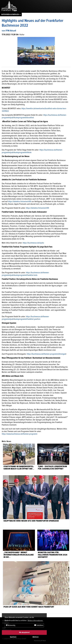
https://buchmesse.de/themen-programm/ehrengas (46, 354)
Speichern (13, 637)
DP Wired (43, 641)
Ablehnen (36, 637)
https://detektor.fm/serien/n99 (20, 201)
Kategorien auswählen (10, 14)
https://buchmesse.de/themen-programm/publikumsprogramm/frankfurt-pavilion (25, 318)
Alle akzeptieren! (24, 632)
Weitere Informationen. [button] (35, 621)
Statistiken (39, 625)
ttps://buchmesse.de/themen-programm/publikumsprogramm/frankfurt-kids (25, 274)
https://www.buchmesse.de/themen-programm (20, 434)
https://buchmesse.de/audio (33, 243)
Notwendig (11, 625)
